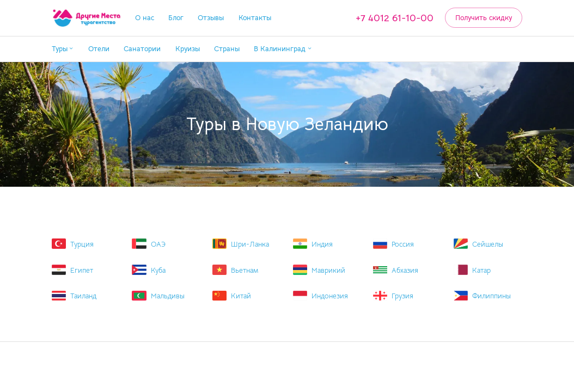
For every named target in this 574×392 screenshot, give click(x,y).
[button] (63, 49)
